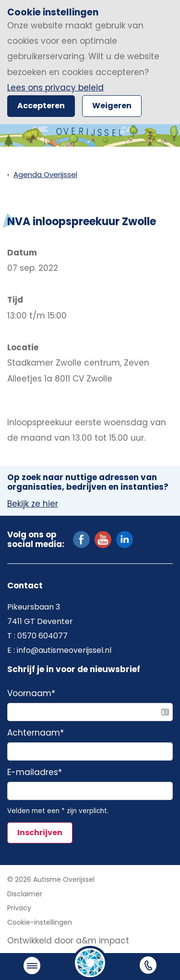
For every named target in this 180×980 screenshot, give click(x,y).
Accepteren (41, 106)
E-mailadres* (35, 773)
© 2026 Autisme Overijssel (51, 879)
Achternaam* (36, 733)
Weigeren (112, 106)
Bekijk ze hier (33, 504)
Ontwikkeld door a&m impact (68, 941)
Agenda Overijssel (45, 174)
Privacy (19, 908)
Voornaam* (31, 694)
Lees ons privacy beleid (55, 88)
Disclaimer (25, 894)
